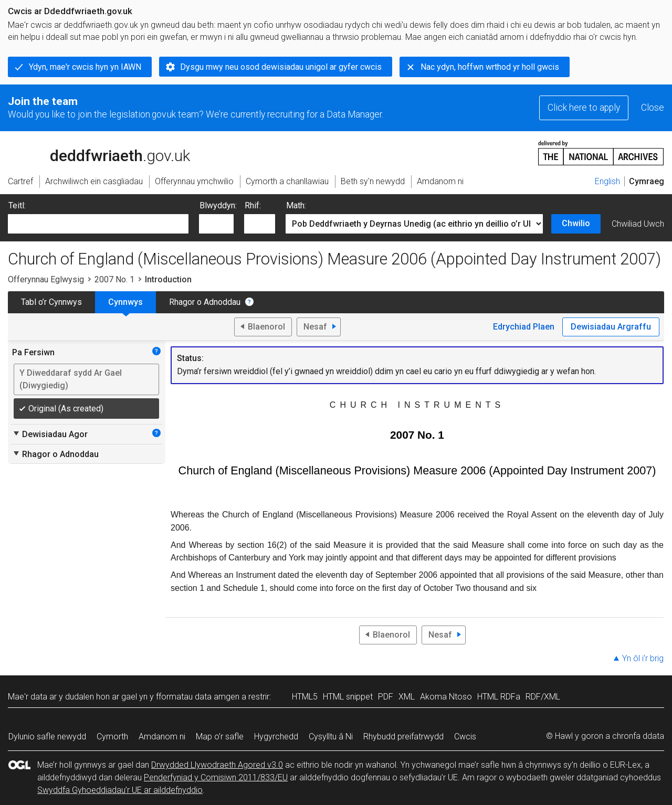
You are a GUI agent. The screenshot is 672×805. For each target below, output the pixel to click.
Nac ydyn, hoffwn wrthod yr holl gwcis (490, 67)
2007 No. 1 (114, 279)
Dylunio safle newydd (47, 737)
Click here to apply (584, 108)
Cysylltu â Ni (331, 737)
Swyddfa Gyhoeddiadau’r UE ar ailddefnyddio (120, 790)
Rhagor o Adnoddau (205, 302)
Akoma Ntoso (446, 697)
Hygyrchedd (276, 737)
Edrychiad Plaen (524, 327)
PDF (386, 697)
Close (653, 108)
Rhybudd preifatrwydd (403, 737)
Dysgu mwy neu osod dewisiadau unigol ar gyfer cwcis (281, 67)
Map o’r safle (220, 737)
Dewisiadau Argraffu (611, 327)
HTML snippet (348, 697)
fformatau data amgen (198, 697)
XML (407, 697)
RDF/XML (543, 697)
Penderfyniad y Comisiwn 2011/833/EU (216, 777)
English (607, 181)
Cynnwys (125, 302)
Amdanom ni (162, 737)
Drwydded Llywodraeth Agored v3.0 (217, 765)
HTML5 (305, 697)
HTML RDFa (499, 697)
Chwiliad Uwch (638, 224)
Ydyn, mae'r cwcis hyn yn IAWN (85, 67)
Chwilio (576, 223)
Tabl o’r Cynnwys (51, 302)
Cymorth (112, 737)
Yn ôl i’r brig (643, 658)
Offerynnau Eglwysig (46, 279)
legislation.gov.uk (91, 152)
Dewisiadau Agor (50, 434)
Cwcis (465, 737)
